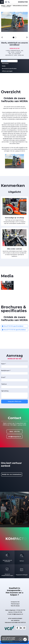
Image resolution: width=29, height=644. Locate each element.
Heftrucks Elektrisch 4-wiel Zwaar (20, 6)
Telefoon (4, 384)
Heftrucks (9, 6)
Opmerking (5, 391)
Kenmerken (5, 63)
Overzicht (5, 61)
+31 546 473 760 (18, 612)
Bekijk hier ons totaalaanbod (12, 474)
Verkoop (3, 6)
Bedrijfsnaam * (6, 371)
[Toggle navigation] (2, 2)
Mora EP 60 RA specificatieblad (13, 326)
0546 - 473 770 (15, 432)
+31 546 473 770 (21, 610)
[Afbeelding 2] (16, 37)
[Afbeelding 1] (13, 37)
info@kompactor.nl (14, 437)
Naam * (4, 364)
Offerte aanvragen (7, 71)
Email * (3, 377)
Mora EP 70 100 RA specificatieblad (14, 330)
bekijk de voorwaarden (7, 641)
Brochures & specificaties (9, 69)
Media (4, 66)
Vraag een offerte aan (15, 401)
